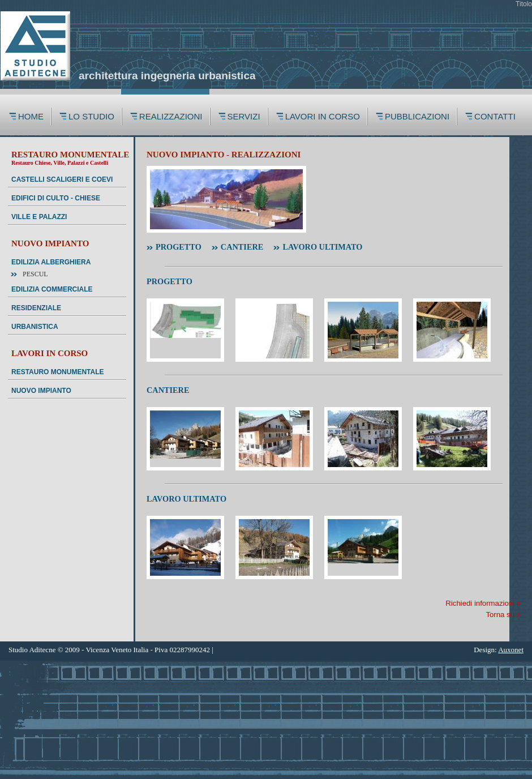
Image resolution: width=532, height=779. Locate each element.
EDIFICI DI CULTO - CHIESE (56, 198)
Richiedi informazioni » (483, 603)
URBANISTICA (35, 327)
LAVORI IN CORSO (323, 116)
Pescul (35, 274)
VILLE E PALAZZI (39, 217)
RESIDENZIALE (36, 308)
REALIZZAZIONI (171, 116)
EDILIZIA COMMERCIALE (52, 289)
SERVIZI (244, 116)
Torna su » (503, 615)
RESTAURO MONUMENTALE (58, 372)
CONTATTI (496, 116)
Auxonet (511, 650)
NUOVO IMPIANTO (41, 391)
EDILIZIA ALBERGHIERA (51, 262)
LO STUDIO (91, 116)
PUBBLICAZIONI (417, 116)
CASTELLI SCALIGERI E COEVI (62, 179)
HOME (31, 116)
